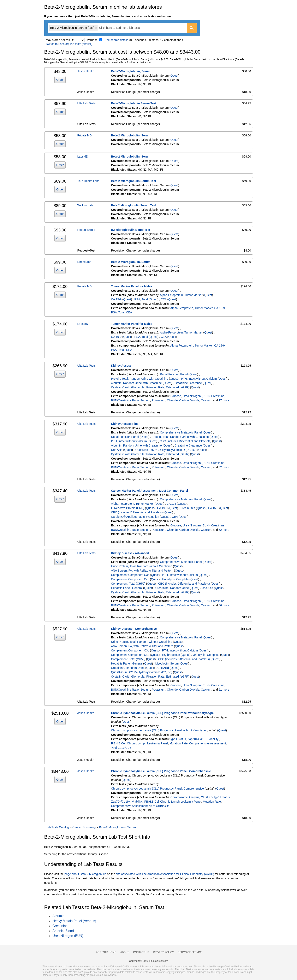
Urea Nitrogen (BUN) (196, 396)
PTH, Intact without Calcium (199, 379)
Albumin (59, 916)
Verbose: (93, 40)
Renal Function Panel (174, 374)
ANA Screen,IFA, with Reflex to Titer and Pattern (142, 571)
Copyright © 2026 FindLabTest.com (148, 961)
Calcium (206, 400)
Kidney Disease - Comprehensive (134, 629)
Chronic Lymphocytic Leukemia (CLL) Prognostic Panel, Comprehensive (161, 771)
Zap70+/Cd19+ (197, 739)
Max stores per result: (60, 40)
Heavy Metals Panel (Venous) (74, 921)
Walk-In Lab (85, 205)
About (124, 952)
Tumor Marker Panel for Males (132, 286)
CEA (164, 299)
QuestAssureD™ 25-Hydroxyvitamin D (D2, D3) (166, 450)
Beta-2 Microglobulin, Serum (131, 135)
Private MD (84, 135)
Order (60, 80)
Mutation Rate (179, 743)
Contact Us (141, 952)
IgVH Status (178, 739)
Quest (174, 76)
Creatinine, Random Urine (172, 588)
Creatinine (218, 396)
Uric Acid (117, 450)
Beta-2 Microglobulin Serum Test (133, 181)
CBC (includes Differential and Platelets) (185, 441)
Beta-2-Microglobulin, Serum (131, 71)
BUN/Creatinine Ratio (125, 400)
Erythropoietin (171, 655)
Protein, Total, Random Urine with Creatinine (139, 379)
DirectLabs (84, 262)
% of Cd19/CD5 (121, 748)
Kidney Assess (121, 366)
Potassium (158, 400)
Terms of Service (190, 952)
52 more (224, 530)
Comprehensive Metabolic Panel (181, 432)
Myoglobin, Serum (167, 663)
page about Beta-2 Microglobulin (85, 874)
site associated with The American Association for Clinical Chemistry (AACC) (165, 874)
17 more (224, 400)
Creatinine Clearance (188, 383)
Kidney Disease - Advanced (130, 553)
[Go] (192, 28)
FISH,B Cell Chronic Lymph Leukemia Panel (139, 743)
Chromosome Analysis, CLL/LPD (192, 797)
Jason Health (86, 71)
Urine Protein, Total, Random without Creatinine (141, 566)
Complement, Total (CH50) (128, 584)
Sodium (145, 400)
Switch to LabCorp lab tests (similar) (69, 44)
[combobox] (122, 28)
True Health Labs (88, 181)
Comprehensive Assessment (207, 743)
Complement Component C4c (130, 579)
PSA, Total (141, 299)
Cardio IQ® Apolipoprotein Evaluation (135, 517)
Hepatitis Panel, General (127, 588)
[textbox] (122, 28)
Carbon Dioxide (189, 400)
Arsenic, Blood (63, 931)
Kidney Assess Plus (125, 424)
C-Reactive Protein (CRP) (127, 508)
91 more (224, 690)
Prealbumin (188, 508)
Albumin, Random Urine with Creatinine (136, 383)
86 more (224, 605)
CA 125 (171, 504)
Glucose (176, 396)
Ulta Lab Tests (86, 103)
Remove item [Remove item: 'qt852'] (96, 28)
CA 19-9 (116, 299)
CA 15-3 (213, 508)
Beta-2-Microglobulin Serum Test (133, 103)
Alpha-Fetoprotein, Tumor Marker (181, 295)
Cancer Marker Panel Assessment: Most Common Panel (149, 491)
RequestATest (86, 230)
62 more (224, 467)
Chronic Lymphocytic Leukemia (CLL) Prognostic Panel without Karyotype (162, 713)
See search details (116, 40)
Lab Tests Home (105, 952)
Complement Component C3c (130, 575)
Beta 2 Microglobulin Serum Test (133, 205)
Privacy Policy (164, 952)
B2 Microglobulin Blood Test (130, 230)
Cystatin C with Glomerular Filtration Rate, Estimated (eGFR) (150, 387)
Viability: (214, 739)
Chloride (172, 400)
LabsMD (83, 157)
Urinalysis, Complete (175, 579)
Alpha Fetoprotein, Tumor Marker (192, 308)
